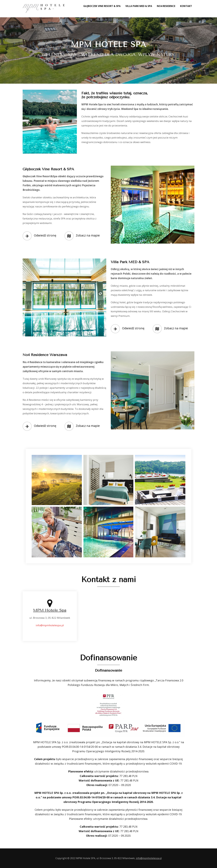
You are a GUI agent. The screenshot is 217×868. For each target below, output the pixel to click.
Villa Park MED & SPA (139, 6)
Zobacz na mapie (88, 235)
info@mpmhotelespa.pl (50, 625)
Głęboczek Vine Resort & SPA (102, 6)
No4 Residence (166, 6)
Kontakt (186, 6)
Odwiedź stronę (45, 235)
